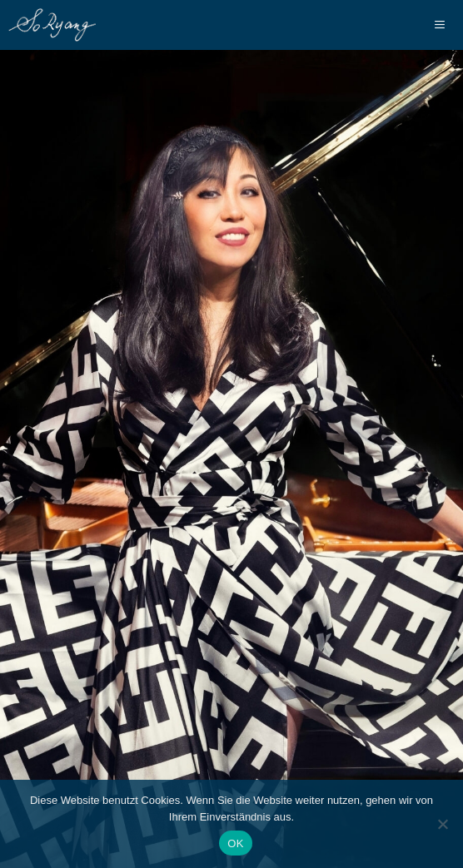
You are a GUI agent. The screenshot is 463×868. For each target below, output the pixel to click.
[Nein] (442, 824)
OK (235, 843)
